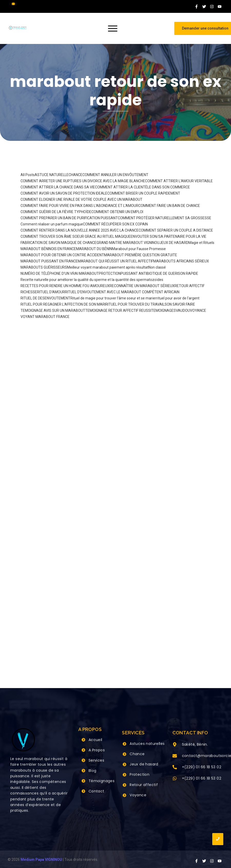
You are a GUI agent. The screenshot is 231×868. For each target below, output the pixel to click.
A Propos (97, 750)
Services (96, 760)
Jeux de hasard (144, 764)
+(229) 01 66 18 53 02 (202, 767)
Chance (137, 754)
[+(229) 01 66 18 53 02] (175, 768)
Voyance (138, 795)
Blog (93, 771)
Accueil (95, 740)
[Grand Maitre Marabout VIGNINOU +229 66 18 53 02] (18, 28)
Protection (139, 774)
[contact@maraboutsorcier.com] (175, 756)
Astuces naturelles (147, 744)
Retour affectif (144, 785)
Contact (97, 791)
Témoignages (102, 781)
